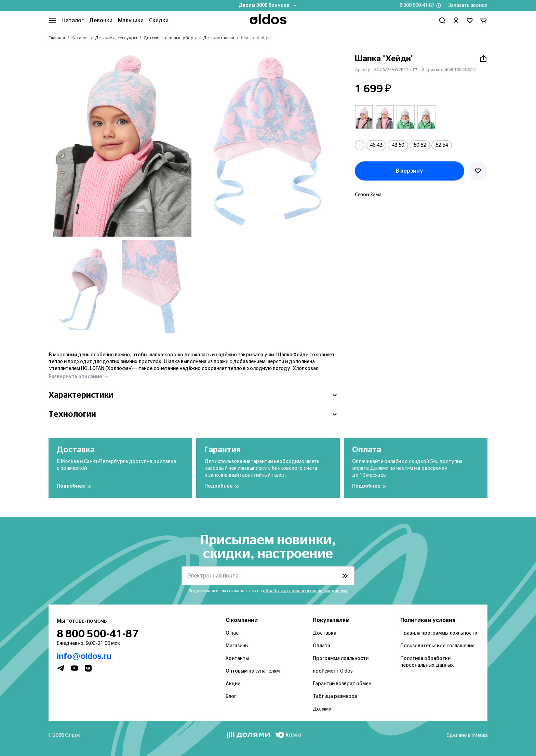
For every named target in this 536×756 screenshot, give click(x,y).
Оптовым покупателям (253, 671)
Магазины (237, 646)
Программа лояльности (341, 659)
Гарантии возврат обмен (342, 684)
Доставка (325, 633)
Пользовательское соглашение (437, 646)
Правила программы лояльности (439, 633)
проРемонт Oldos (333, 671)
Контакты (237, 659)
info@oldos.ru (84, 656)
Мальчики (131, 21)
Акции (233, 684)
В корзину (410, 171)
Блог (231, 697)
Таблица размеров (335, 697)
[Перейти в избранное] (470, 21)
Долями (322, 709)
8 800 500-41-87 (417, 5)
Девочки (101, 21)
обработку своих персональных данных (305, 591)
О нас (232, 633)
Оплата (321, 646)
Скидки (159, 21)
